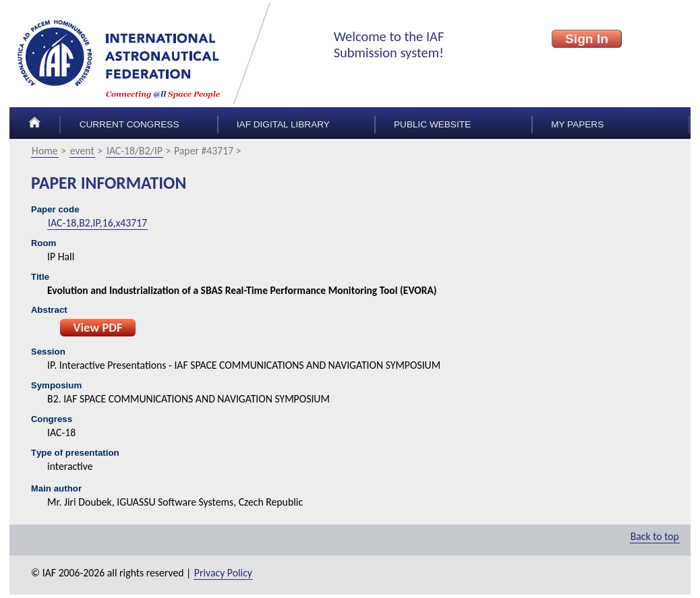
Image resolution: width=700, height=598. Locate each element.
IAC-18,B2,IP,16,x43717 (97, 223)
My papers (577, 124)
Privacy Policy (223, 573)
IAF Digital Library (283, 124)
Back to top (655, 536)
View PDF (97, 327)
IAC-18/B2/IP (135, 151)
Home (45, 151)
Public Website (432, 124)
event (82, 151)
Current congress (129, 124)
